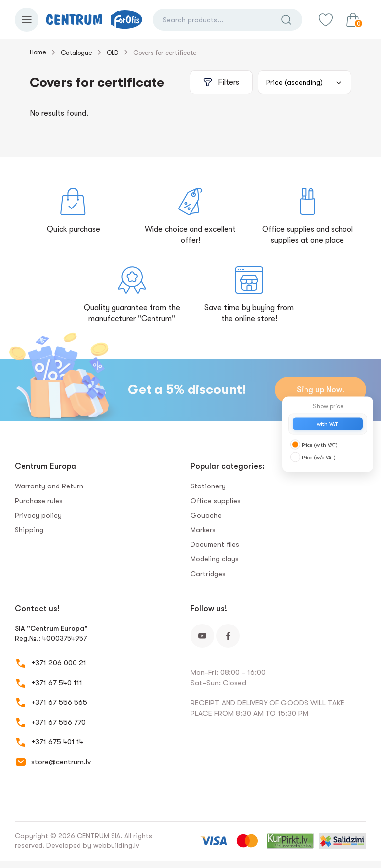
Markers (203, 530)
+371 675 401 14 (57, 742)
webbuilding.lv (116, 845)
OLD (113, 52)
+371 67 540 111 (57, 683)
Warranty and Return (49, 486)
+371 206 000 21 (59, 663)
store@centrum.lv (61, 762)
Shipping (29, 530)
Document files (215, 544)
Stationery (208, 486)
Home (38, 52)
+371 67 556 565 (59, 702)
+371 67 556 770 (58, 722)
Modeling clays (215, 559)
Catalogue (76, 52)
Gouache (206, 515)
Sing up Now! (321, 390)
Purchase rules (39, 501)
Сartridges (208, 574)
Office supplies (216, 501)
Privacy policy (38, 515)
